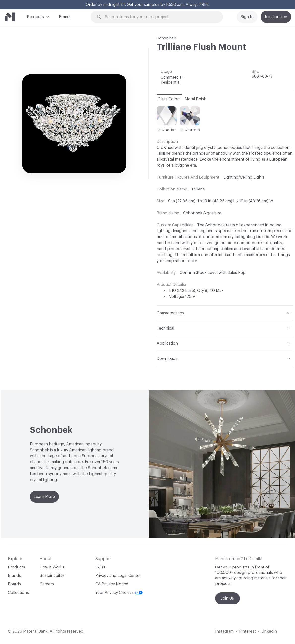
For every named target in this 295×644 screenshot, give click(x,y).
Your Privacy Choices (119, 593)
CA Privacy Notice (112, 584)
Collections (18, 593)
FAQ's (100, 567)
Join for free (276, 17)
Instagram (224, 631)
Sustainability (52, 576)
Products (35, 16)
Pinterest (247, 631)
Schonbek (166, 38)
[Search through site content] (160, 17)
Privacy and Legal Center (118, 576)
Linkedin (269, 631)
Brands (65, 17)
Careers (47, 584)
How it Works (52, 567)
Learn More (44, 497)
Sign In (247, 17)
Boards (14, 584)
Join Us (228, 598)
